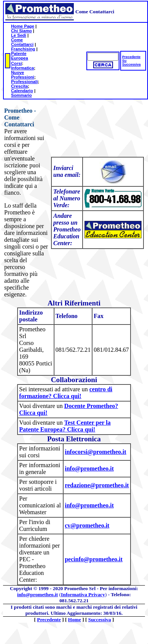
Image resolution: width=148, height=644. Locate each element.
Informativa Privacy (83, 594)
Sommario (21, 95)
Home (75, 620)
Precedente (131, 57)
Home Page (23, 26)
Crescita (19, 86)
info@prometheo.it (37, 594)
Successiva (131, 65)
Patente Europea (20, 56)
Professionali (24, 82)
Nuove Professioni (23, 75)
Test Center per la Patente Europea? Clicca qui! (65, 426)
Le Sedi (19, 35)
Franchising (23, 49)
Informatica (22, 68)
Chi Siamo (21, 31)
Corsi (17, 63)
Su (124, 61)
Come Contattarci (22, 42)
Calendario (22, 91)
